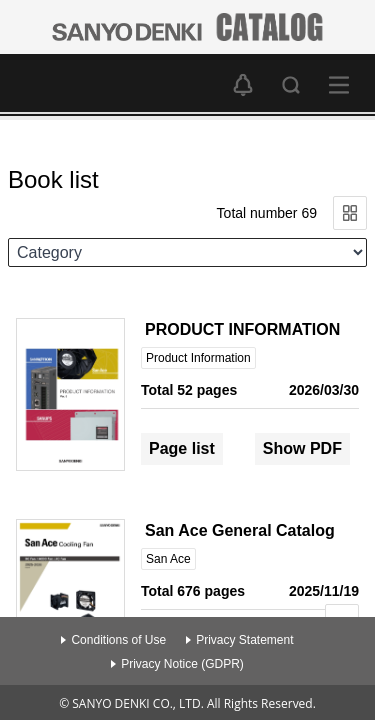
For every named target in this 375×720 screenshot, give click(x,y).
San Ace (168, 559)
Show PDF (302, 448)
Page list (182, 448)
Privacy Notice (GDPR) (182, 664)
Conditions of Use (118, 640)
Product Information (198, 358)
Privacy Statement (244, 640)
